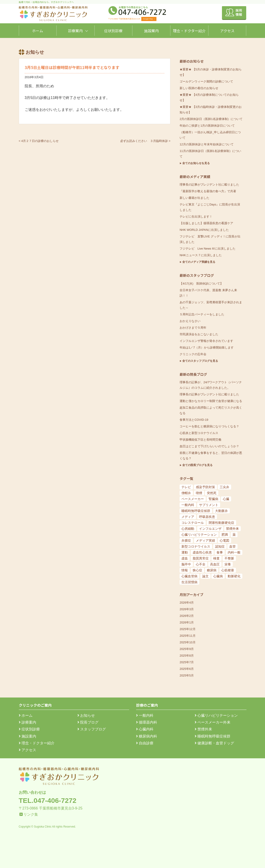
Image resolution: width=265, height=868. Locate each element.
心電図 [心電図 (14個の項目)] (224, 541)
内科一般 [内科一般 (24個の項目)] (234, 552)
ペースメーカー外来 (213, 722)
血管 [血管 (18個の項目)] (232, 546)
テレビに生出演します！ (196, 217)
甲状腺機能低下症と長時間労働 (200, 440)
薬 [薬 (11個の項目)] (234, 535)
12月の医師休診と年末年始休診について (206, 144)
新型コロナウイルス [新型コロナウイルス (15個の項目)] (196, 546)
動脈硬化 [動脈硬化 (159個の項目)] (234, 576)
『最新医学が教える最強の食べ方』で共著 (208, 191)
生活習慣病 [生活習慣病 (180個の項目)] (189, 582)
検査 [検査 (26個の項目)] (216, 558)
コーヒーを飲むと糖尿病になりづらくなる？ (209, 426)
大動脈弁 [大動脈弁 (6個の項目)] (221, 511)
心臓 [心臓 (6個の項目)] (226, 499)
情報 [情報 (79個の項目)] (185, 570)
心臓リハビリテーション (216, 715)
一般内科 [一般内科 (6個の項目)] (188, 505)
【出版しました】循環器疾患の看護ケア (206, 223)
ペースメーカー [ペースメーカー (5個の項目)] (193, 499)
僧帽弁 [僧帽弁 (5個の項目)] (186, 493)
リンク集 (31, 814)
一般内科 (145, 715)
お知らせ (86, 715)
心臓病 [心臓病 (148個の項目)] (218, 576)
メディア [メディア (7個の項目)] (188, 517)
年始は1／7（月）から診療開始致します (206, 347)
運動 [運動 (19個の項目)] (185, 552)
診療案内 (75, 31)
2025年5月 (187, 675)
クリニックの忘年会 (193, 354)
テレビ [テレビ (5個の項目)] (186, 487)
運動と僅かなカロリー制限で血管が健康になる (211, 401)
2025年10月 (187, 642)
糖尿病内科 (147, 736)
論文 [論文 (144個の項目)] (205, 576)
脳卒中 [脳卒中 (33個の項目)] (186, 564)
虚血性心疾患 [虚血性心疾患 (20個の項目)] (202, 552)
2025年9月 (187, 649)
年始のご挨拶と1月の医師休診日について (207, 126)
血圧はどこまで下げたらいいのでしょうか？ (209, 446)
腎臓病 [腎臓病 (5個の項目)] (213, 499)
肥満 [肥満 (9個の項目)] (225, 535)
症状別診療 (113, 31)
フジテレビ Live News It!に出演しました (207, 249)
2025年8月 (187, 656)
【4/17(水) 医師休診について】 (201, 284)
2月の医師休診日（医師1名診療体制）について (211, 119)
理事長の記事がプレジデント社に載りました (209, 185)
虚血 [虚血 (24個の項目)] (185, 558)
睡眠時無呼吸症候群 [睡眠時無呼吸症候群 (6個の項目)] (196, 511)
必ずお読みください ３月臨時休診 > (145, 141)
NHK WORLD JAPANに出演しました (204, 230)
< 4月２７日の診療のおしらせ (39, 141)
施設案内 (151, 31)
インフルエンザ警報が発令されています (206, 341)
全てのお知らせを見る (196, 163)
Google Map (149, 19)
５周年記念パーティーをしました (202, 314)
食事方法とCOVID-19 (194, 420)
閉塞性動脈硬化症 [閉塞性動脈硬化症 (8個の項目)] (221, 523)
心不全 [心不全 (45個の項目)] (201, 564)
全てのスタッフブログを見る (200, 361)
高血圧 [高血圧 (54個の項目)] (215, 564)
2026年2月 (187, 616)
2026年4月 (187, 603)
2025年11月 (187, 636)
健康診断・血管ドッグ (214, 743)
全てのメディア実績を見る (199, 262)
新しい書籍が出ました (194, 198)
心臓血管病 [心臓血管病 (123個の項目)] (189, 576)
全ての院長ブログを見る (197, 465)
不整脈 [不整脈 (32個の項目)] (229, 558)
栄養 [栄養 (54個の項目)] (228, 564)
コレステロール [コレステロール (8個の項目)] (193, 523)
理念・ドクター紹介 (189, 31)
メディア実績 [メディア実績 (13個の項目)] (205, 541)
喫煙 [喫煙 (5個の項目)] (199, 493)
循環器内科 (147, 722)
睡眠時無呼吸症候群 (213, 736)
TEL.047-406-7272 (48, 800)
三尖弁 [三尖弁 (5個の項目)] (224, 487)
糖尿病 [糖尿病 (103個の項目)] (212, 570)
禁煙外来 (203, 729)
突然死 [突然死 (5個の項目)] (212, 493)
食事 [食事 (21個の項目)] (220, 552)
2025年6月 (187, 669)
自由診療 (145, 743)
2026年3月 (187, 609)
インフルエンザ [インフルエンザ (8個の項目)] (210, 529)
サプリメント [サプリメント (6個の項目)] (209, 505)
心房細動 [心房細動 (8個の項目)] (188, 529)
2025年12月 (187, 629)
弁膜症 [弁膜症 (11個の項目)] (186, 541)
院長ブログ (88, 722)
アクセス (227, 31)
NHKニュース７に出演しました (201, 255)
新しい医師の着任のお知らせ (199, 88)
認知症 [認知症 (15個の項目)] (220, 546)
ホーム (38, 31)
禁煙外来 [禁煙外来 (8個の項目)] (232, 529)
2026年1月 (187, 622)
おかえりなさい (190, 321)
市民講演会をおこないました (199, 334)
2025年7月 (187, 662)
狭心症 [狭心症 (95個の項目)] (197, 570)
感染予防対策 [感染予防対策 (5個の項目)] (205, 487)
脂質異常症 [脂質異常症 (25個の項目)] (201, 558)
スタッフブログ (92, 729)
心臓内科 (145, 729)
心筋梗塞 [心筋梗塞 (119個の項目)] (228, 570)
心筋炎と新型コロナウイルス (199, 433)
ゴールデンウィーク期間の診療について (206, 81)
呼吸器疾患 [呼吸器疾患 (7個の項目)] (207, 517)
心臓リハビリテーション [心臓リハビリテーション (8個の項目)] (199, 535)
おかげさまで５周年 (193, 328)
